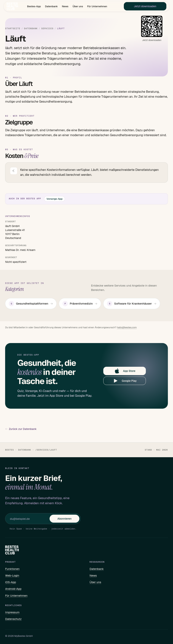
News (65, 7)
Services (47, 29)
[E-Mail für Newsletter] (30, 519)
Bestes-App (34, 7)
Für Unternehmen (97, 7)
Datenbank (51, 7)
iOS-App (11, 582)
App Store (125, 371)
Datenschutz (13, 619)
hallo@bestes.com (127, 327)
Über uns (78, 7)
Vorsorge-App (55, 199)
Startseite (13, 29)
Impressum (12, 612)
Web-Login (12, 575)
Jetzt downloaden (144, 7)
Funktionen (12, 569)
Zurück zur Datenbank (21, 429)
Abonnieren (64, 519)
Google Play (125, 381)
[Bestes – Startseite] (13, 7)
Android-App (13, 589)
